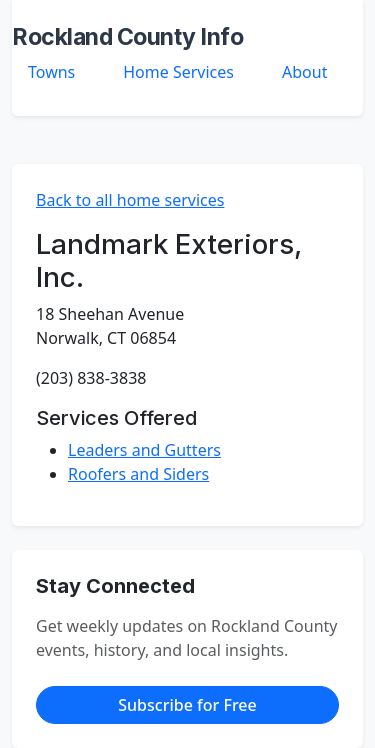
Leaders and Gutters (144, 450)
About (304, 72)
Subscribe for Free (187, 705)
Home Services (178, 72)
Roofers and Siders (138, 474)
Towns (51, 72)
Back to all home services (130, 200)
